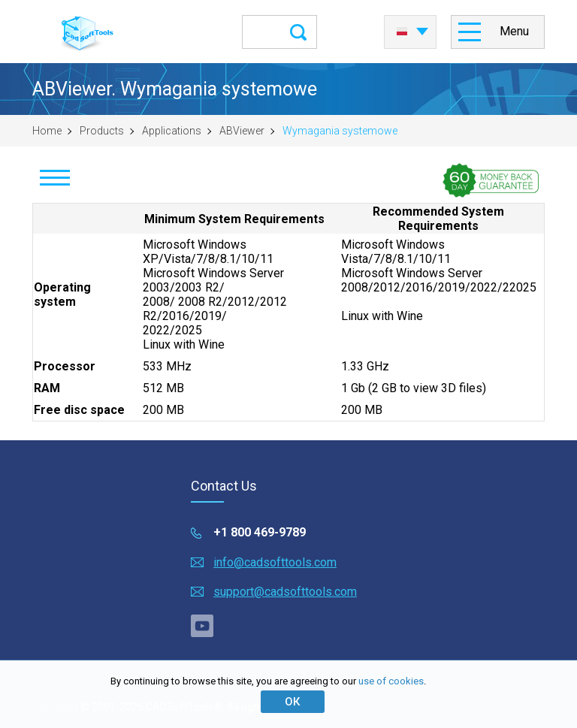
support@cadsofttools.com (285, 592)
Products (102, 131)
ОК (292, 702)
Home (47, 131)
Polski (402, 32)
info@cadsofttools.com (275, 562)
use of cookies (391, 681)
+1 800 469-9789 (260, 532)
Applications (172, 131)
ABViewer (242, 131)
